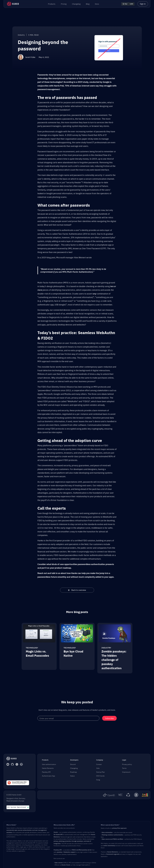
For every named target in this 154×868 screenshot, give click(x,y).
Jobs (98, 768)
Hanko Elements (48, 768)
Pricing (64, 4)
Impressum (126, 772)
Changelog (76, 4)
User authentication (49, 764)
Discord (73, 764)
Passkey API (46, 772)
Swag (98, 780)
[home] (13, 4)
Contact (99, 764)
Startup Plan (100, 772)
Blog (88, 4)
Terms (124, 768)
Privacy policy (127, 764)
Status (72, 776)
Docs (97, 4)
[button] (52, 4)
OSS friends (100, 776)
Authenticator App (48, 776)
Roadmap (73, 772)
